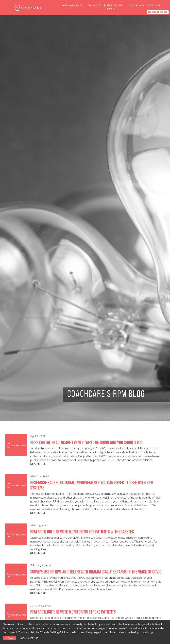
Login (111, 9)
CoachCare (28, 8)
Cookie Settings (30, 638)
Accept (10, 638)
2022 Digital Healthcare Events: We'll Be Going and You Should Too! (87, 443)
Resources (115, 6)
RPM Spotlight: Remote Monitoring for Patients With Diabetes (82, 532)
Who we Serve (72, 6)
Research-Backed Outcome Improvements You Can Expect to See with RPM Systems (92, 486)
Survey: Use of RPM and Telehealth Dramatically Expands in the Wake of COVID (96, 572)
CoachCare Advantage (144, 6)
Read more (38, 464)
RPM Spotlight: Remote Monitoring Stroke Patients (73, 612)
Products (95, 6)
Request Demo (158, 12)
